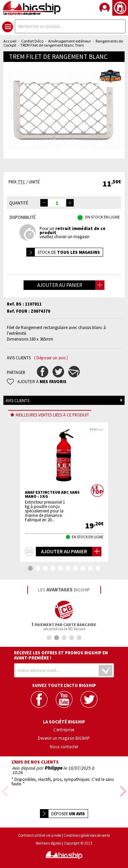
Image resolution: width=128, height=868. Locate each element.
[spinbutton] (57, 203)
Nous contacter (64, 747)
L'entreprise (64, 730)
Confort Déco (32, 41)
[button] (70, 203)
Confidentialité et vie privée (40, 831)
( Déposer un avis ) (51, 358)
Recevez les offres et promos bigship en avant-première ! (61, 655)
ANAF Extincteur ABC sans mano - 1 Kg (52, 494)
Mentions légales (48, 839)
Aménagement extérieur (69, 41)
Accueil (10, 41)
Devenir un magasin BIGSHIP (64, 738)
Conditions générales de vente (87, 831)
